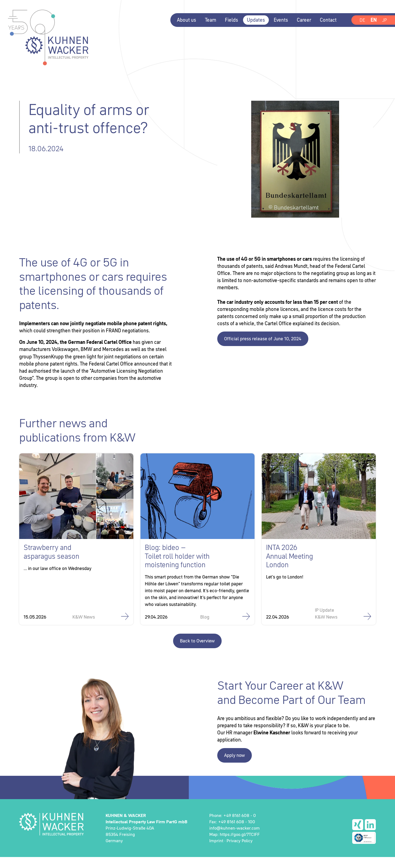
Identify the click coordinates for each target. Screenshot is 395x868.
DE (362, 20)
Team (210, 20)
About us (186, 20)
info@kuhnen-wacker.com (235, 839)
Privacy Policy (240, 852)
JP (384, 20)
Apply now (235, 766)
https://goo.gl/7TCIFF (240, 845)
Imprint (216, 852)
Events (280, 20)
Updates (255, 20)
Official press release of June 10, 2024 (265, 348)
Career (303, 20)
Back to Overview (197, 651)
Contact (327, 20)
